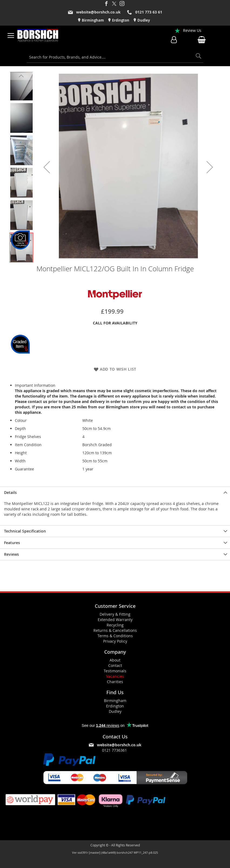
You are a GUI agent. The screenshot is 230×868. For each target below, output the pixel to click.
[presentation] (115, 492)
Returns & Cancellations (115, 630)
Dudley (143, 20)
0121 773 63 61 (149, 12)
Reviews (11, 554)
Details (10, 492)
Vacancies (115, 676)
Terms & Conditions (115, 636)
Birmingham (92, 20)
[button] (47, 167)
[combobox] (115, 57)
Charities (115, 682)
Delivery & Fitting (115, 614)
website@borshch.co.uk (98, 12)
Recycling (115, 625)
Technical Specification (25, 531)
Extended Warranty (115, 620)
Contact (115, 665)
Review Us (192, 30)
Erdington (120, 20)
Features (12, 543)
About (115, 660)
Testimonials (115, 671)
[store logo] (38, 36)
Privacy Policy (115, 641)
